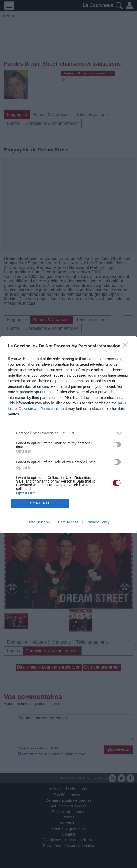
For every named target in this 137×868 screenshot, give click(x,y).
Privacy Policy (98, 522)
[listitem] (68, 433)
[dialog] (68, 434)
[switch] (117, 445)
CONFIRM (40, 503)
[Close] (127, 346)
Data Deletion (39, 522)
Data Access (68, 522)
